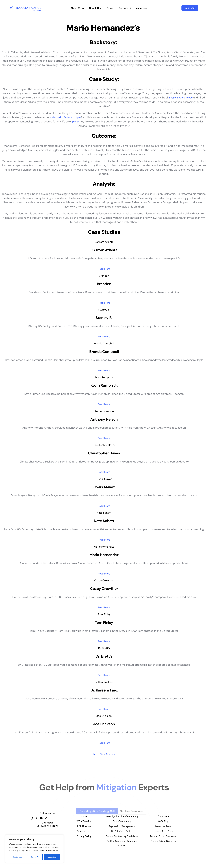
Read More (104, 269)
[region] (34, 849)
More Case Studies (104, 763)
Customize (17, 857)
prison (77, 121)
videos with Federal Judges (66, 117)
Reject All (35, 857)
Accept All (52, 857)
